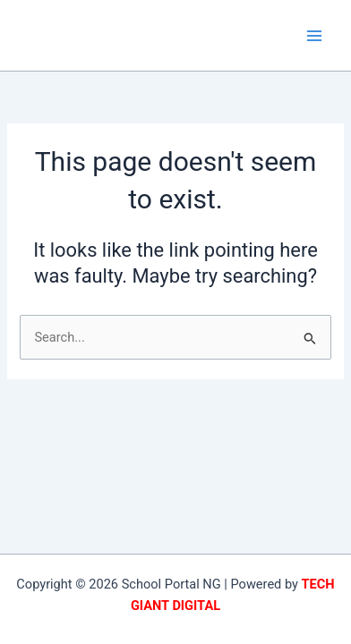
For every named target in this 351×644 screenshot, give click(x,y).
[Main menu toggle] (314, 36)
